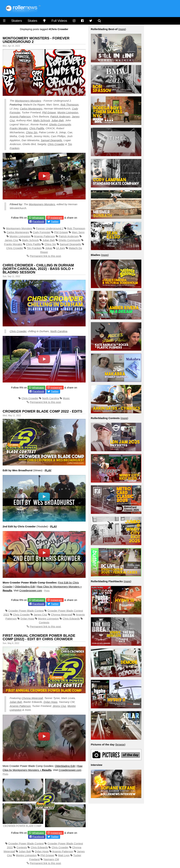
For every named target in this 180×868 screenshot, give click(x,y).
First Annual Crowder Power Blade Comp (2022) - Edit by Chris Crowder (39, 637)
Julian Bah (57, 120)
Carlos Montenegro (31, 109)
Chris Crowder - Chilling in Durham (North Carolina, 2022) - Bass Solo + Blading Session (38, 269)
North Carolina (59, 331)
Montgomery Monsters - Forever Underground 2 (36, 40)
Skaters (17, 21)
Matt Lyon (64, 855)
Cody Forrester (42, 232)
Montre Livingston (68, 112)
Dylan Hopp (27, 619)
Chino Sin (32, 132)
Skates (32, 21)
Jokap (49, 248)
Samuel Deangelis (52, 140)
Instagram (56, 218)
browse (120, 744)
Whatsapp (38, 218)
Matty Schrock (42, 120)
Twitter (55, 221)
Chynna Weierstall (62, 615)
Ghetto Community (60, 124)
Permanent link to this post (45, 256)
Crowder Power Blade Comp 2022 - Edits (42, 411)
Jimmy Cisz (59, 706)
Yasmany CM (51, 859)
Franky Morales (19, 128)
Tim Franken (34, 248)
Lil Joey (61, 248)
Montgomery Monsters (28, 101)
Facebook (38, 221)
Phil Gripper (49, 112)
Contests (44, 622)
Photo (47, 591)
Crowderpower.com (31, 590)
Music (66, 398)
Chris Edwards (71, 619)
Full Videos (59, 21)
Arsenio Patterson (20, 117)
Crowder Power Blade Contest (26, 611)
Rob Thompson (70, 105)
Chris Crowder (56, 144)
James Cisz (11, 240)
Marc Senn (78, 232)
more (122, 29)
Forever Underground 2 (50, 228)
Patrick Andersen (60, 117)
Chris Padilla (37, 128)
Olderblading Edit (25, 587)
